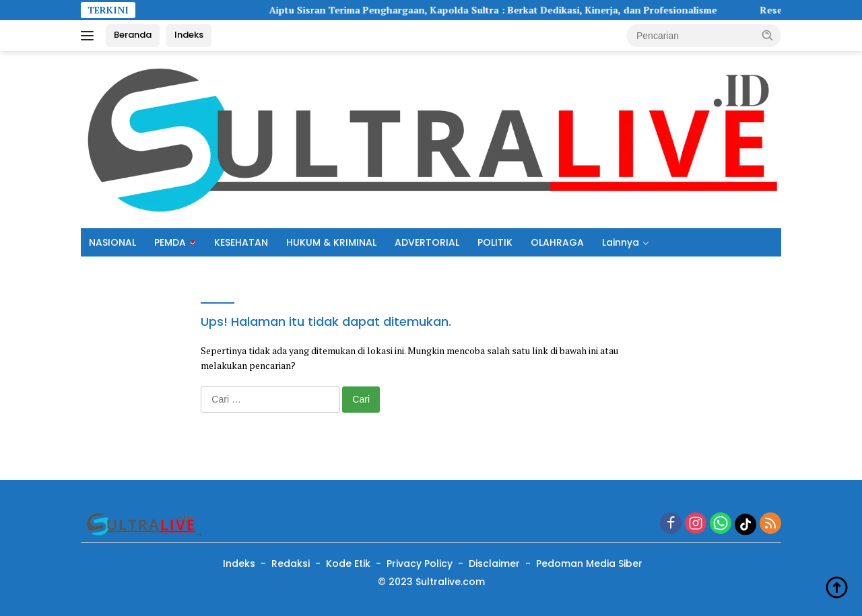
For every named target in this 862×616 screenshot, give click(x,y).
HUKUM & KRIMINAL (331, 242)
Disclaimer (494, 563)
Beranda (133, 35)
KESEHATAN (241, 242)
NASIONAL (112, 242)
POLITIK (495, 242)
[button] (768, 35)
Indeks (189, 35)
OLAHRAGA (557, 242)
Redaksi (291, 563)
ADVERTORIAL (427, 242)
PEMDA (170, 242)
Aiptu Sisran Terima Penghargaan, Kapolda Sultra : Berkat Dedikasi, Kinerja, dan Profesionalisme (500, 10)
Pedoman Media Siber (589, 563)
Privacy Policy (420, 563)
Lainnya (621, 242)
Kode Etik (348, 563)
